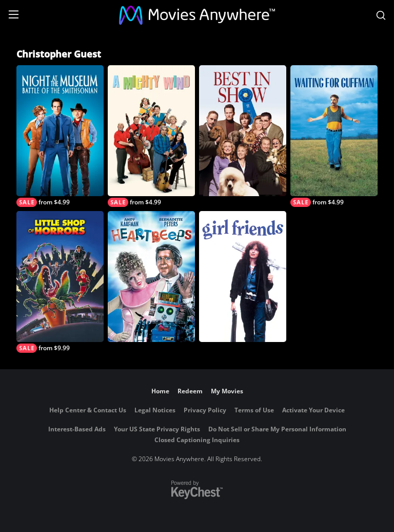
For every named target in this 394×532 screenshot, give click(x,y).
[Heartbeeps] (151, 277)
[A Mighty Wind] (151, 136)
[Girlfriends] (243, 277)
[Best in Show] (243, 131)
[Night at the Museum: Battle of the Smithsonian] (60, 136)
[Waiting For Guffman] (334, 136)
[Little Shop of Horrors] (60, 282)
